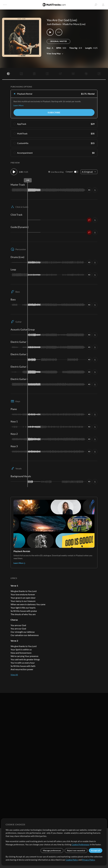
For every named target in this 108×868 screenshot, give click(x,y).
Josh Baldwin (54, 24)
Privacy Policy (88, 860)
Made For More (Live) (74, 24)
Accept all (96, 850)
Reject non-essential (76, 850)
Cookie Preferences (81, 844)
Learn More (18, 105)
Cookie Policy (72, 860)
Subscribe (54, 112)
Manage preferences (52, 850)
